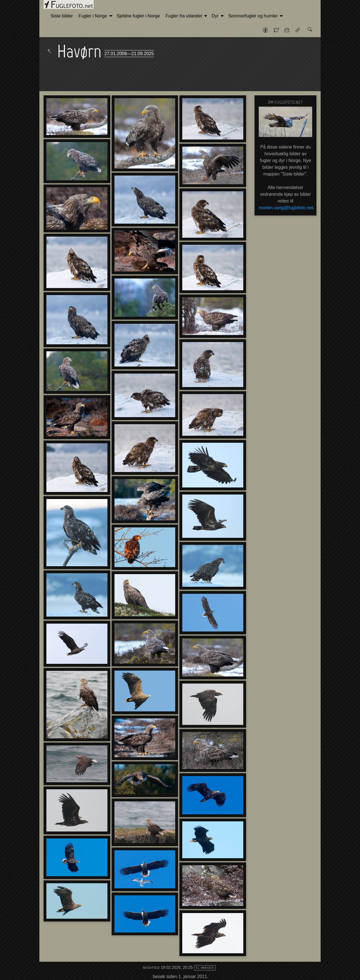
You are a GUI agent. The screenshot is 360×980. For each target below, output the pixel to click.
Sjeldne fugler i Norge (138, 16)
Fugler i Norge (93, 16)
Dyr (215, 16)
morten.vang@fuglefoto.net (286, 208)
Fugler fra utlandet (184, 16)
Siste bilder (62, 16)
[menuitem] (62, 16)
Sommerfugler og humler (253, 16)
